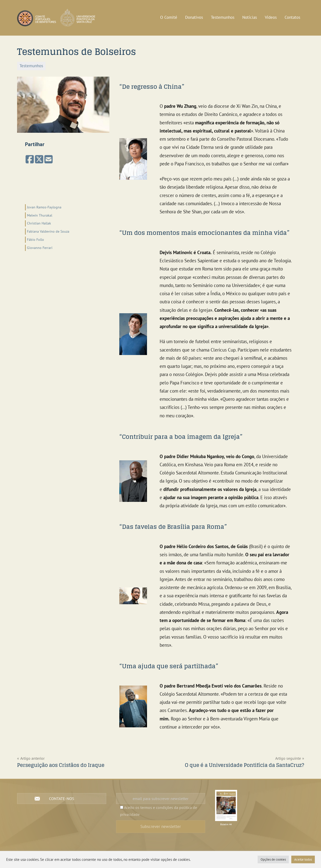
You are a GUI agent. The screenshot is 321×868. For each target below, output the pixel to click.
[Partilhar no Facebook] (30, 160)
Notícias (250, 17)
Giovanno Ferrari (40, 248)
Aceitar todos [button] (303, 859)
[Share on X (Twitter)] (39, 160)
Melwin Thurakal (40, 215)
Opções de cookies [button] (273, 859)
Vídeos (271, 17)
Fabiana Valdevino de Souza (48, 231)
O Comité (169, 17)
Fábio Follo (36, 239)
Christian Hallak (39, 223)
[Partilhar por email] (49, 160)
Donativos (194, 17)
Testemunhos (223, 17)
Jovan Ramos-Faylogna (44, 207)
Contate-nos (62, 799)
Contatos (292, 17)
